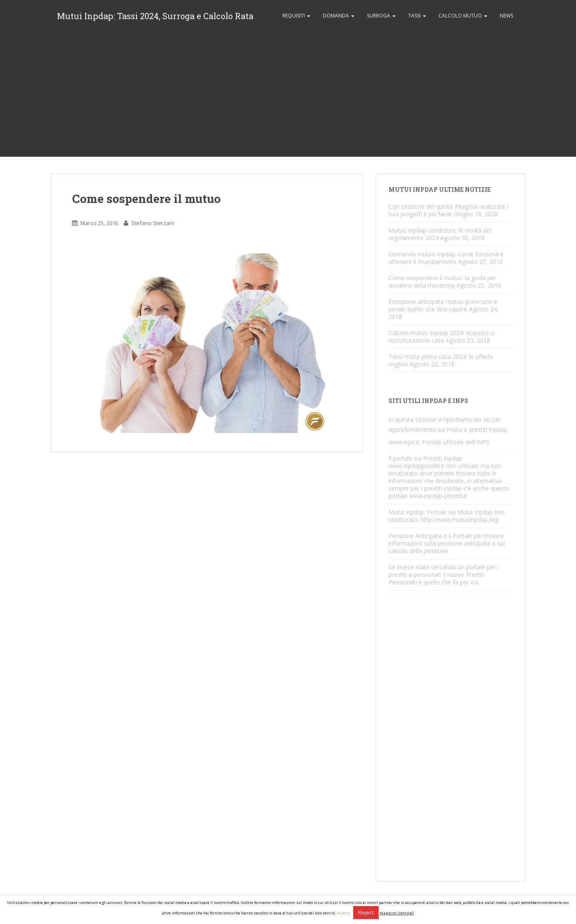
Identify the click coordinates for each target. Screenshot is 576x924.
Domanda (339, 16)
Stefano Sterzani (153, 223)
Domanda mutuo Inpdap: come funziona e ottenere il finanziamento (446, 258)
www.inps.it (404, 442)
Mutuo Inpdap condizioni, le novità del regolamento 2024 (440, 234)
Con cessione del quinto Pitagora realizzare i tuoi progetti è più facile (448, 210)
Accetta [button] (344, 913)
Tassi (417, 16)
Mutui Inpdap (406, 512)
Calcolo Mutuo (463, 16)
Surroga (381, 16)
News (506, 16)
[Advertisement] (288, 94)
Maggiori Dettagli (397, 913)
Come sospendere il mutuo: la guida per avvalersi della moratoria (442, 282)
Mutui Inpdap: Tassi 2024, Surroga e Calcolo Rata (155, 16)
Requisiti (296, 16)
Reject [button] (366, 912)
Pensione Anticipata (415, 536)
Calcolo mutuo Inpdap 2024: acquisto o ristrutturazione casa (441, 337)
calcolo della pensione (418, 551)
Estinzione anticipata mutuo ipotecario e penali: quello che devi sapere (443, 305)
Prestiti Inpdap (443, 458)
